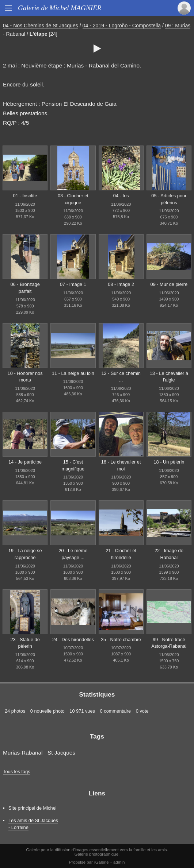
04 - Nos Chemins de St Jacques (41, 26)
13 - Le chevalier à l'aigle (169, 377)
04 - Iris (121, 196)
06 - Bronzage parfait (25, 288)
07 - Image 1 (73, 284)
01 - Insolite (25, 196)
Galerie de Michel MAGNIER (60, 8)
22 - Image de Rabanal (169, 554)
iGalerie (102, 862)
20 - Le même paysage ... (73, 554)
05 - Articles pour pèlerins (169, 199)
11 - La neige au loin (73, 373)
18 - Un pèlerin (169, 462)
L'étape (39, 34)
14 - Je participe (25, 462)
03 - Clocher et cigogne (73, 199)
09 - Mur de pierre (169, 284)
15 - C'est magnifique (73, 465)
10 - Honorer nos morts (25, 377)
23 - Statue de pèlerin (25, 643)
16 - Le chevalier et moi (121, 465)
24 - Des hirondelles (73, 640)
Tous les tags (17, 772)
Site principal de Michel (33, 808)
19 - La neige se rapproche (25, 554)
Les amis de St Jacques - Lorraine (33, 824)
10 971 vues (82, 711)
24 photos (15, 711)
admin (119, 862)
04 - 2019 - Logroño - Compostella (122, 26)
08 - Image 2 (121, 284)
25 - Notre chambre (121, 640)
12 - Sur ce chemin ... (121, 377)
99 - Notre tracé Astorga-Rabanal (169, 643)
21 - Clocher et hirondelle (121, 554)
